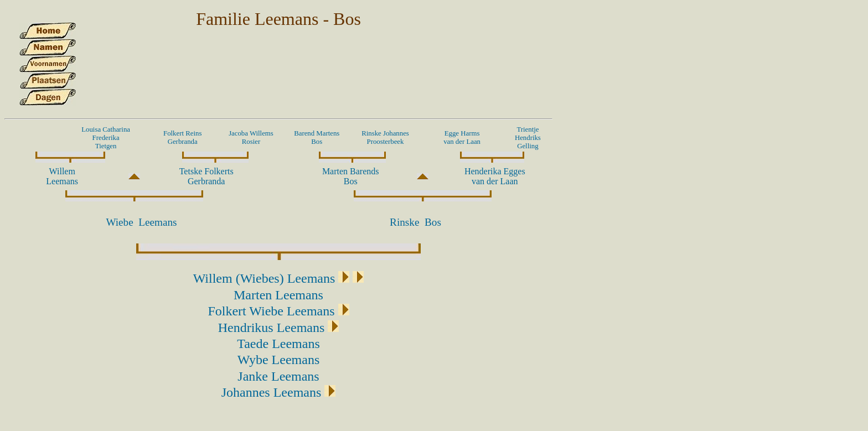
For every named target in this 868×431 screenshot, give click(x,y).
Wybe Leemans (279, 360)
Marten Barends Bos (351, 176)
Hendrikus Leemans (272, 328)
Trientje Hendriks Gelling (528, 138)
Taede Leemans (278, 344)
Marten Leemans (278, 295)
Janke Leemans (278, 376)
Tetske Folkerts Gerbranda (206, 176)
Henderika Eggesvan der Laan (495, 176)
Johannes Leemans (272, 392)
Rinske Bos (415, 222)
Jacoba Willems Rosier (251, 137)
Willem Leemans (62, 176)
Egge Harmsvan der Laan (462, 137)
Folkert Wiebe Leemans (271, 311)
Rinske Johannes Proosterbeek (385, 137)
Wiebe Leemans (141, 222)
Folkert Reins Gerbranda (182, 137)
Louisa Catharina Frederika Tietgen (106, 138)
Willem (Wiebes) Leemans (264, 278)
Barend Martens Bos (317, 137)
